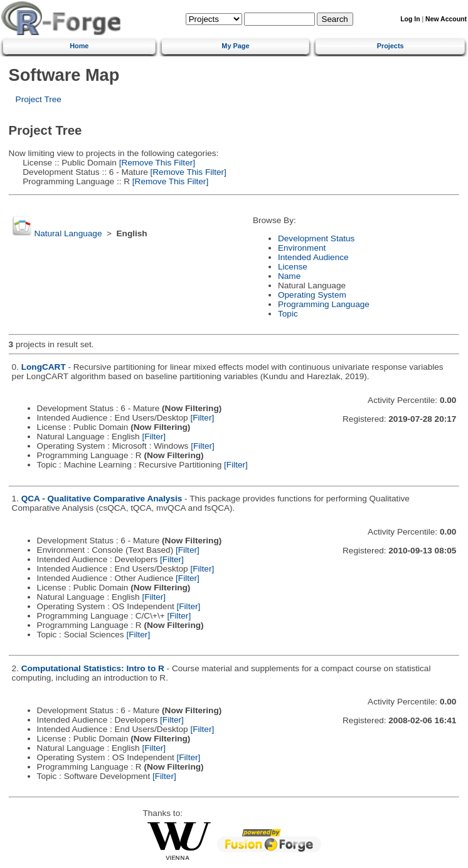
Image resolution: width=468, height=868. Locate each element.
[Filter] (202, 418)
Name (289, 276)
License (293, 267)
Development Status (316, 238)
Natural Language (68, 233)
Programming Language (324, 304)
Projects (391, 46)
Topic (288, 314)
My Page (235, 46)
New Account (446, 19)
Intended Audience (313, 257)
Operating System (312, 295)
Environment (302, 248)
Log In (410, 19)
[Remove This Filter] (156, 163)
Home (79, 46)
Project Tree (39, 99)
